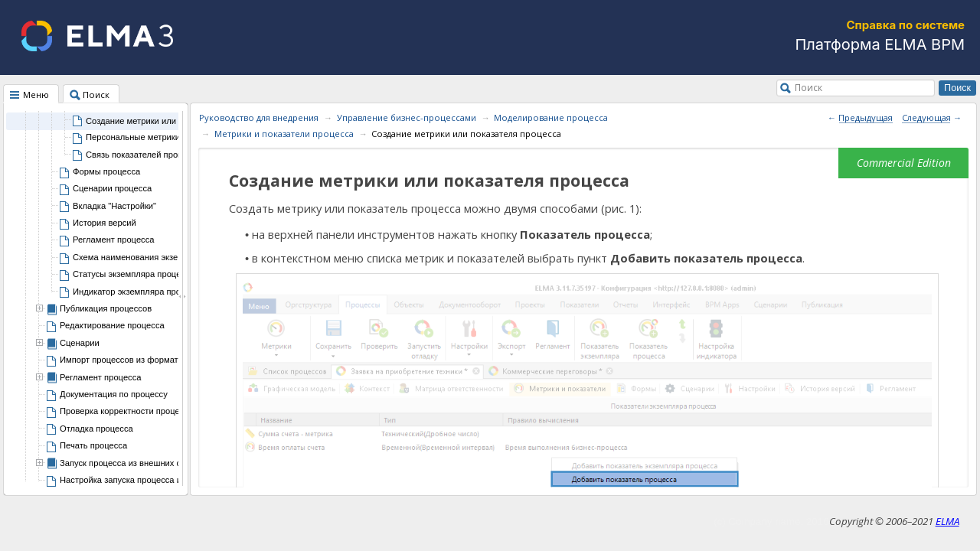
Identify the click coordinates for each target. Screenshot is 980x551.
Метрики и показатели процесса (284, 134)
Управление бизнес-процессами (407, 117)
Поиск (808, 87)
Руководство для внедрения (259, 117)
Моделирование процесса (551, 117)
